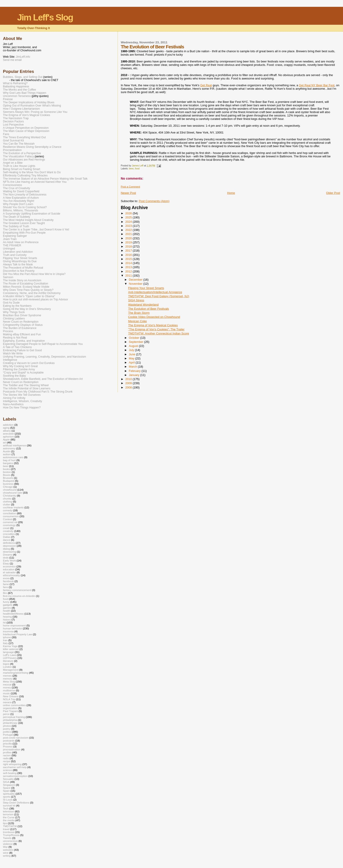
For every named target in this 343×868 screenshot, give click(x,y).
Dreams (8, 555)
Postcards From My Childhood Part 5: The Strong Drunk (38, 392)
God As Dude (11, 303)
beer (131, 169)
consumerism (11, 516)
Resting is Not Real (15, 338)
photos (7, 726)
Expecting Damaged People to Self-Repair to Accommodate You (43, 344)
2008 (129, 387)
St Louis (8, 800)
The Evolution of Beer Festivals (148, 309)
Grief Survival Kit (13, 141)
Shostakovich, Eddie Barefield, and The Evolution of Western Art (43, 379)
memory (8, 679)
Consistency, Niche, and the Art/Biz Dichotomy (32, 293)
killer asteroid (11, 649)
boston (7, 472)
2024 (129, 222)
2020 (129, 238)
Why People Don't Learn (18, 204)
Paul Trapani (10, 711)
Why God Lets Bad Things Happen (25, 93)
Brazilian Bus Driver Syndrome (22, 315)
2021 (129, 234)
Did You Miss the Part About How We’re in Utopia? (34, 274)
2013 (129, 267)
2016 (129, 255)
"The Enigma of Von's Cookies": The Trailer (156, 329)
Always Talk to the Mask (18, 265)
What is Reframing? (15, 83)
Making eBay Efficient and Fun (22, 334)
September (137, 342)
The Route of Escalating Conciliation (26, 284)
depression (9, 546)
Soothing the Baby (14, 376)
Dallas (7, 537)
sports (7, 797)
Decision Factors (13, 121)
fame (6, 584)
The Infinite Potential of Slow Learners (27, 388)
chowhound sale (13, 493)
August (134, 346)
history (7, 619)
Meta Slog (9, 681)
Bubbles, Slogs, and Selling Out (23, 77)
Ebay (6, 563)
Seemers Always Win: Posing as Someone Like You (35, 112)
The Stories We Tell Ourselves (22, 395)
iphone (7, 637)
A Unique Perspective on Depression (26, 128)
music (6, 693)
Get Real (206, 85)
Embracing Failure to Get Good (22, 350)
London (7, 667)
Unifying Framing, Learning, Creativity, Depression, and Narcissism (44, 357)
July (132, 350)
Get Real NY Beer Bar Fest (317, 85)
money (7, 687)
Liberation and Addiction (18, 252)
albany (7, 431)
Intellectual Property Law (17, 634)
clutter (7, 504)
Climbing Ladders (14, 319)
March (133, 367)
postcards (9, 741)
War (5, 847)
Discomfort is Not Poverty (19, 271)
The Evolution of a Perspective (22, 153)
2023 (129, 226)
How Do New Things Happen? (22, 408)
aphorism (8, 436)
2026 (129, 213)
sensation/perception (15, 776)
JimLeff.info (23, 57)
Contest (7, 519)
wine (6, 853)
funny (6, 602)
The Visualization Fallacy (18, 156)
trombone (9, 832)
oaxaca (7, 702)
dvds (6, 558)
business (8, 484)
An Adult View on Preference (21, 242)
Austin (7, 451)
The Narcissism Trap (16, 118)
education (9, 569)
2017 (129, 251)
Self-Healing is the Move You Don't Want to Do (32, 172)
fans (5, 587)
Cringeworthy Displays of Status (23, 325)
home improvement (14, 625)
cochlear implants (13, 507)
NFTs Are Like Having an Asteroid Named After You (35, 182)
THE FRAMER (12, 245)
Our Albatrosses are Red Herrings (24, 160)
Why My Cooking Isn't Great (20, 366)
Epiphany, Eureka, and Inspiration (24, 341)
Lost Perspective (13, 125)
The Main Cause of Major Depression (26, 131)
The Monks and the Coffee (19, 90)
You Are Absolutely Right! (19, 201)
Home (231, 193)
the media (9, 820)
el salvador (9, 572)
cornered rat (10, 522)
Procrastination (12, 150)
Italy (5, 643)
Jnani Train (10, 239)
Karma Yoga (10, 646)
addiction (8, 425)
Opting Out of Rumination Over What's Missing (32, 106)
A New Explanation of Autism (21, 198)
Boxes (7, 475)
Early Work (9, 560)
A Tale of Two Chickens (17, 347)
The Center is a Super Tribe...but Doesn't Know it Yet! (36, 230)
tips (5, 823)
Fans (6, 134)
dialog (6, 549)
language (8, 652)
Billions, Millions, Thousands (21, 210)
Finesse (8, 99)
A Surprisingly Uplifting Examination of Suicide (32, 214)
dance (7, 540)
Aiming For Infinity (14, 398)
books (6, 469)
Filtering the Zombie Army (19, 369)
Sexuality (8, 779)
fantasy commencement (17, 590)
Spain (6, 791)
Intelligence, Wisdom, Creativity (22, 401)
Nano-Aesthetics (13, 404)
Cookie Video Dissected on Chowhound (154, 317)
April (132, 362)
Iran (5, 640)
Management (11, 670)
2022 (129, 230)
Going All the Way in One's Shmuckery (27, 309)
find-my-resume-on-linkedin (19, 596)
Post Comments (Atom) (154, 201)
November (136, 284)
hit (4, 622)
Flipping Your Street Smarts (146, 288)
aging (6, 428)
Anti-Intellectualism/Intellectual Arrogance (155, 292)
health (7, 611)
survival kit (9, 805)
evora (6, 578)
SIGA (6, 782)
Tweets (7, 838)
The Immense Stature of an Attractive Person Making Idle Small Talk (45, 179)
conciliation (10, 513)
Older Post (333, 193)
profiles (7, 752)
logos (6, 664)
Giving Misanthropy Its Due (20, 261)
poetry (7, 729)
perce (6, 714)
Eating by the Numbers (17, 306)
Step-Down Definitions (16, 802)
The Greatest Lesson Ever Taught (24, 223)
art (5, 442)
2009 (129, 383)
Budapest (9, 481)
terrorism (8, 814)
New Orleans (11, 696)
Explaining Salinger (15, 236)
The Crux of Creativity (16, 188)
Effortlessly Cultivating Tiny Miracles (25, 176)
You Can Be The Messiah (19, 144)
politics (7, 732)
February (135, 371)
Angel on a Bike (13, 163)
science (7, 770)
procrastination (12, 749)
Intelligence (10, 360)
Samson (8, 277)
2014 (129, 263)
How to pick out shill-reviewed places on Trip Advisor (36, 299)
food (137, 169)
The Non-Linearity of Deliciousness (25, 195)
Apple (6, 439)
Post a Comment (130, 187)
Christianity (10, 496)
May (132, 358)
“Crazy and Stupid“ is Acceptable (23, 373)
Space (7, 788)
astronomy (9, 448)
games (7, 608)
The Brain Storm (139, 313)
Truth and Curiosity (15, 255)
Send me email (12, 60)
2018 (129, 246)
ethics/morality (11, 575)
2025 (129, 217)
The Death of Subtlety (16, 217)
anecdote (8, 434)
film (5, 593)
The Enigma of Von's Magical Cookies (153, 325)
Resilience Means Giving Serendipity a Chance (32, 147)
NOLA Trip (9, 699)
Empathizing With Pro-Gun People (24, 233)
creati (6, 528)
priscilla (7, 743)
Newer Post (128, 193)
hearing (7, 617)
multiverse (9, 690)
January (135, 375)
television (9, 811)
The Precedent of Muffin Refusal (23, 268)
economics (9, 566)
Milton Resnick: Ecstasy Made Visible (26, 287)
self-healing (10, 773)
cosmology (9, 525)
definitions (9, 543)
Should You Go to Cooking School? (25, 207)
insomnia (8, 631)
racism (7, 755)
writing (7, 856)
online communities (14, 705)
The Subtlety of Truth (16, 226)
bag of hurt (9, 460)
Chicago (8, 487)
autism (7, 454)
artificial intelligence (15, 445)
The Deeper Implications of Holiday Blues (29, 102)
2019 (129, 242)
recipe (7, 761)
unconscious (10, 841)
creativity (8, 531)
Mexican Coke (137, 321)
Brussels (8, 478)
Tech (6, 808)
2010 (129, 379)
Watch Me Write (13, 354)
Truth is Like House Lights (19, 166)
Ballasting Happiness (16, 87)
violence (8, 844)
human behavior (12, 628)
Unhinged (9, 249)
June (133, 354)
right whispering (12, 764)
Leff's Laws (10, 655)
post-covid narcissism (16, 738)
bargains (8, 463)
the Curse (9, 817)
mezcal (7, 684)
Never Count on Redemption (21, 322)
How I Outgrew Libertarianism (21, 109)
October (135, 338)
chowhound (10, 490)
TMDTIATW (10, 826)
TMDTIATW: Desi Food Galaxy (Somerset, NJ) (159, 296)
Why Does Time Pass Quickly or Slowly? (28, 290)
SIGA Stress (136, 300)
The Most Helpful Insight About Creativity (28, 220)
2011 (129, 276)
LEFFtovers (10, 658)
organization (10, 708)
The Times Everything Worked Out (24, 137)
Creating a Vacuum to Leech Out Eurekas (29, 363)
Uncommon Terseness (17, 96)
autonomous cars (13, 457)
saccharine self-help (15, 767)
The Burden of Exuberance (20, 328)
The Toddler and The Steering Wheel (26, 385)
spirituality (9, 794)
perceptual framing (14, 717)
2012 (129, 271)
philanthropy (10, 723)
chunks (7, 498)
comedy (8, 510)
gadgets (8, 605)
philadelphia (10, 720)
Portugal (8, 735)
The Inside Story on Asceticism (22, 280)
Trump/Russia (11, 835)
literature (8, 661)
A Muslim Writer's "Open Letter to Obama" (29, 296)
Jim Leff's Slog (45, 17)
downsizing (10, 552)
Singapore (9, 785)
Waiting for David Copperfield (21, 191)
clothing (7, 501)
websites (8, 850)
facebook (8, 581)
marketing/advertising (16, 673)
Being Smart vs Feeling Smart (22, 169)
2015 (129, 259)
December (136, 280)
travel (6, 829)
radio (6, 758)
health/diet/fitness (13, 614)
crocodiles (9, 534)
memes (7, 676)
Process (8, 331)
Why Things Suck (14, 312)
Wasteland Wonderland (143, 305)
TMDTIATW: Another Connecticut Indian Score (158, 333)
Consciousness (12, 185)
